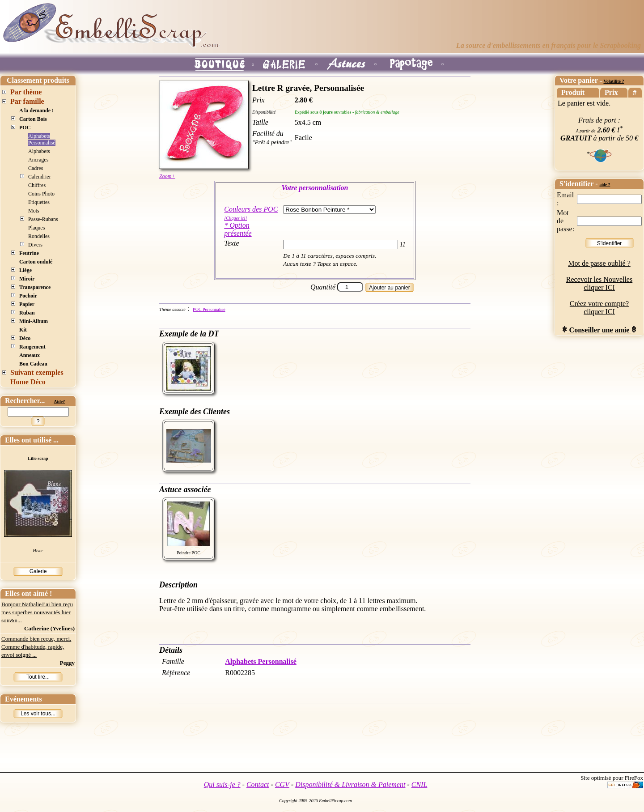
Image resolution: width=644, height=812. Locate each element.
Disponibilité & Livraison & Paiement (350, 784)
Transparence (35, 287)
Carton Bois (33, 119)
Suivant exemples (37, 372)
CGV (282, 784)
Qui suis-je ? (222, 784)
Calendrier (40, 177)
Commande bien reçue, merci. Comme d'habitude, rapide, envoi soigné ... (36, 647)
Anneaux (30, 355)
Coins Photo (41, 194)
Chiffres (37, 185)
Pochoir (28, 296)
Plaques (36, 228)
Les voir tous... (38, 714)
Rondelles (39, 236)
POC (25, 128)
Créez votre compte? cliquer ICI (599, 308)
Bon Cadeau (33, 364)
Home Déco (28, 382)
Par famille (27, 101)
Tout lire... (38, 677)
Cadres (36, 168)
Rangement (32, 347)
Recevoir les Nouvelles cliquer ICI (599, 283)
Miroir (27, 279)
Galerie (38, 571)
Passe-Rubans (43, 219)
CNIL (419, 784)
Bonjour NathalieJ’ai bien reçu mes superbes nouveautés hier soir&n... (37, 612)
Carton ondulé (36, 262)
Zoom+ (167, 176)
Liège (25, 270)
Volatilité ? (614, 81)
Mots (34, 211)
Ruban (27, 313)
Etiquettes (39, 202)
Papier (27, 304)
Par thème (26, 92)
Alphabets (39, 151)
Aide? (59, 402)
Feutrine (29, 253)
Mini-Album (34, 321)
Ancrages (38, 160)
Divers (35, 245)
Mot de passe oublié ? (599, 263)
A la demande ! (36, 111)
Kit (23, 330)
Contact (258, 784)
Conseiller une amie (600, 330)
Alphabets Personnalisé (42, 139)
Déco (25, 338)
